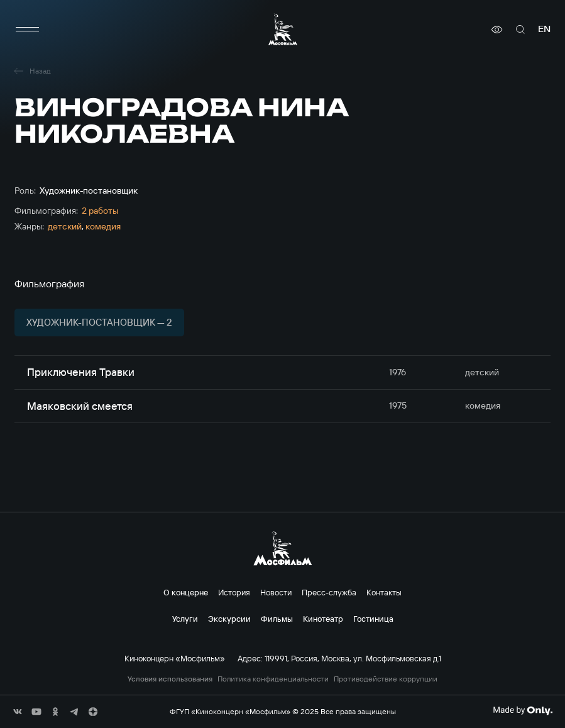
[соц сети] (18, 712)
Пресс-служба (329, 592)
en (544, 29)
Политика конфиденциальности (273, 679)
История (234, 592)
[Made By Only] (523, 710)
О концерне (186, 592)
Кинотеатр (323, 619)
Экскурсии (229, 619)
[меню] (27, 30)
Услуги (185, 619)
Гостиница (373, 619)
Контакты (384, 592)
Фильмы (277, 619)
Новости (276, 592)
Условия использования (170, 679)
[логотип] (283, 29)
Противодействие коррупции (386, 679)
